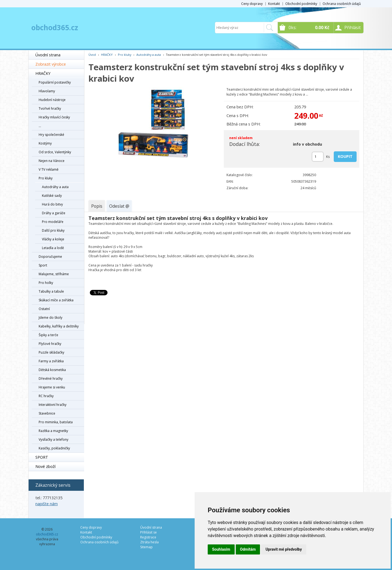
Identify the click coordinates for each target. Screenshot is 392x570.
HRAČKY (43, 73)
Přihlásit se (148, 532)
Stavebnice (47, 413)
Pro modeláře (53, 222)
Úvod (92, 55)
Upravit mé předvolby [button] (284, 549)
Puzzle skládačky (51, 352)
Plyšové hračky (50, 344)
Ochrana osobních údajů (342, 4)
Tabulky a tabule (51, 291)
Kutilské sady (52, 196)
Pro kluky (46, 178)
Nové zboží (45, 466)
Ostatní (44, 309)
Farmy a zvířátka (51, 361)
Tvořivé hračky (50, 108)
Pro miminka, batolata (56, 422)
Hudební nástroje (52, 100)
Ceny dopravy (252, 4)
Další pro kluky (53, 230)
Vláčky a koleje (53, 239)
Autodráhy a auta (55, 187)
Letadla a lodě (53, 248)
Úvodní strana (48, 55)
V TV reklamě (49, 169)
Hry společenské (51, 135)
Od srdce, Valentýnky (55, 152)
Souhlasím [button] (221, 549)
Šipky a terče (48, 335)
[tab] (97, 206)
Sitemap (146, 547)
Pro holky (46, 283)
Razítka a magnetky (53, 431)
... (40, 126)
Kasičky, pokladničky (54, 448)
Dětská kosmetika (52, 370)
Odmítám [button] (248, 549)
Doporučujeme (50, 257)
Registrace (148, 537)
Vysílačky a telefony (53, 439)
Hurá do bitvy (52, 204)
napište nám (47, 504)
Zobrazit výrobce (51, 64)
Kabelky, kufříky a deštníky (59, 326)
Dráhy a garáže (54, 213)
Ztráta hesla (149, 542)
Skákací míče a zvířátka (56, 300)
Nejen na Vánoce (52, 161)
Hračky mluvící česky (54, 117)
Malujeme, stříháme (54, 274)
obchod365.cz (55, 27)
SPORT (42, 457)
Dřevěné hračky (51, 379)
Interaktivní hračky (53, 405)
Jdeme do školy (50, 318)
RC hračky (46, 396)
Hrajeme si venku (52, 387)
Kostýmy (45, 143)
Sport (43, 265)
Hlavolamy (47, 91)
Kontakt (274, 4)
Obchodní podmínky (301, 4)
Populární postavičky (55, 82)
